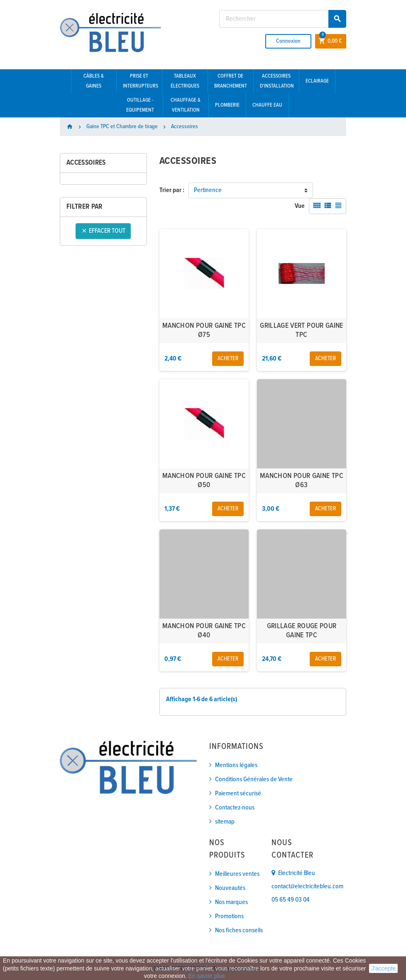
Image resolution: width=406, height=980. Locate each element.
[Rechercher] (283, 19)
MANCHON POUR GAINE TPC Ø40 (204, 631)
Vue (300, 206)
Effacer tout (103, 231)
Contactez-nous (235, 808)
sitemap (225, 822)
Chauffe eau (267, 105)
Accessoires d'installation (277, 81)
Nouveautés (230, 888)
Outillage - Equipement (140, 105)
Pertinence (208, 190)
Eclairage (317, 81)
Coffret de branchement (231, 81)
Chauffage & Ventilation (186, 105)
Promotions (229, 916)
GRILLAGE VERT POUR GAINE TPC (302, 330)
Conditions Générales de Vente (254, 779)
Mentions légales (236, 765)
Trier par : (172, 190)
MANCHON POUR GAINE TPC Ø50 (204, 481)
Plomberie (227, 105)
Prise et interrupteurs (141, 81)
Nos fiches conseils (239, 930)
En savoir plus (206, 976)
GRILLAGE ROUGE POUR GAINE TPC (302, 631)
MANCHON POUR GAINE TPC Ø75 (204, 330)
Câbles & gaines (94, 81)
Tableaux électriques (185, 81)
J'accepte (383, 968)
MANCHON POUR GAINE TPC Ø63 (302, 481)
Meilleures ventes (237, 874)
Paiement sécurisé (238, 794)
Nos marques (231, 902)
